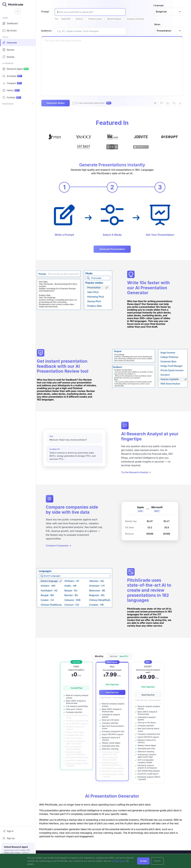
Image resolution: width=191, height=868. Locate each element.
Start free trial (113, 695)
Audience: (49, 31)
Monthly (100, 659)
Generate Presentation (113, 249)
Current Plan (78, 690)
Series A (82, 19)
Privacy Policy (119, 861)
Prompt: (48, 12)
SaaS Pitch (68, 19)
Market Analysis (117, 19)
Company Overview (138, 19)
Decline (157, 861)
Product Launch (98, 19)
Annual (121, 659)
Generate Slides (58, 103)
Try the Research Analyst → (137, 477)
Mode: (158, 24)
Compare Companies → (61, 550)
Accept (143, 861)
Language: (159, 5)
